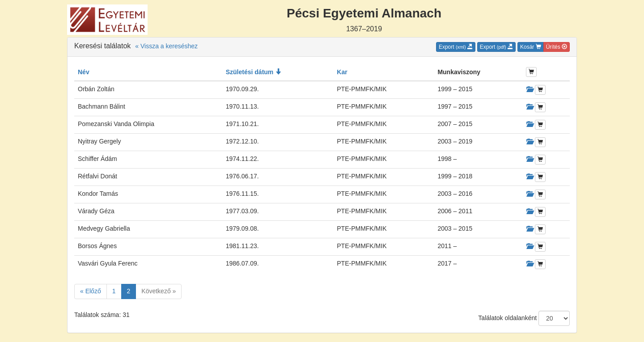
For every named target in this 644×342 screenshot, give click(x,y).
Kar (342, 72)
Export (456, 47)
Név (84, 72)
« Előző (91, 291)
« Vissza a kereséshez (166, 46)
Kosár (531, 47)
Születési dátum (254, 72)
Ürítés (557, 47)
